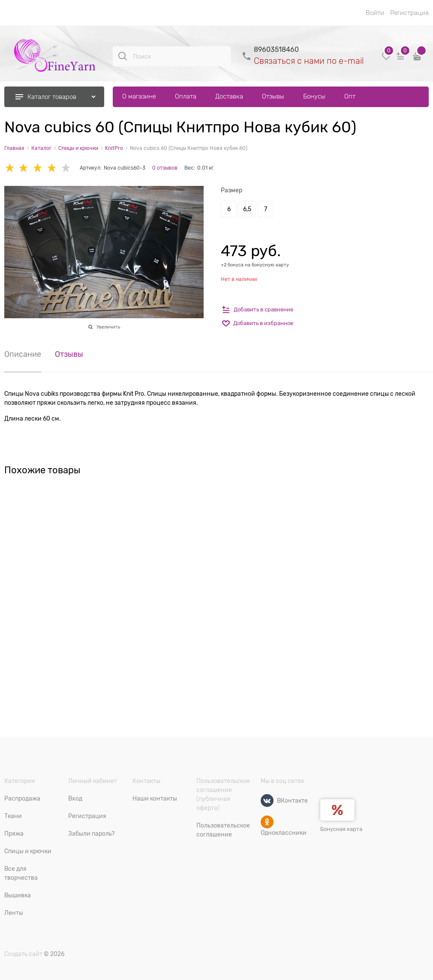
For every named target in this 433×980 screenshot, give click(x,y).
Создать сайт (23, 954)
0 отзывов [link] (165, 168)
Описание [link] (23, 354)
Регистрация (409, 13)
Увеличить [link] (108, 327)
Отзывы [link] (69, 354)
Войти (375, 13)
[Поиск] (123, 56)
